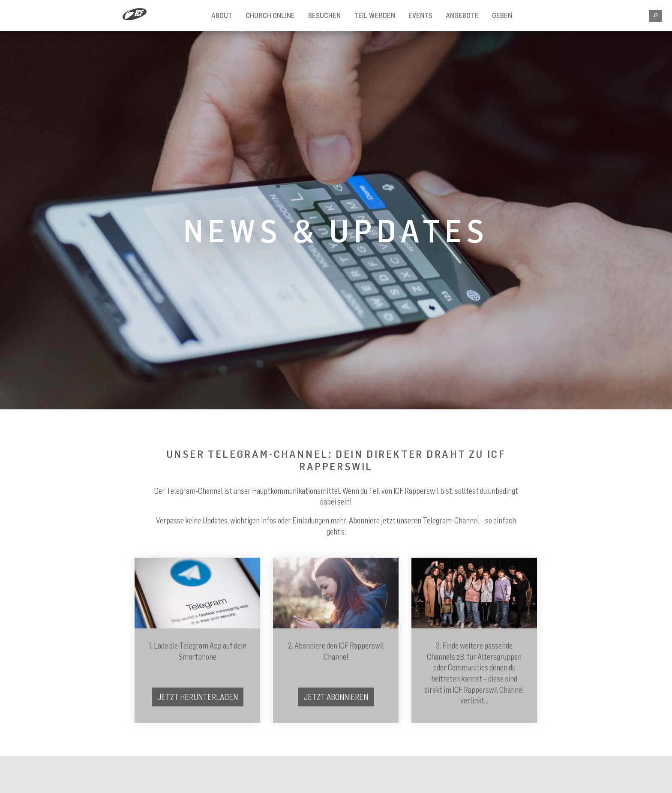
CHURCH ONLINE (270, 15)
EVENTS (420, 15)
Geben (502, 15)
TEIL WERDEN (375, 15)
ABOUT (222, 15)
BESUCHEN (324, 15)
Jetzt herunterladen (198, 697)
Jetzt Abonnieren (336, 697)
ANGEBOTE (462, 15)
